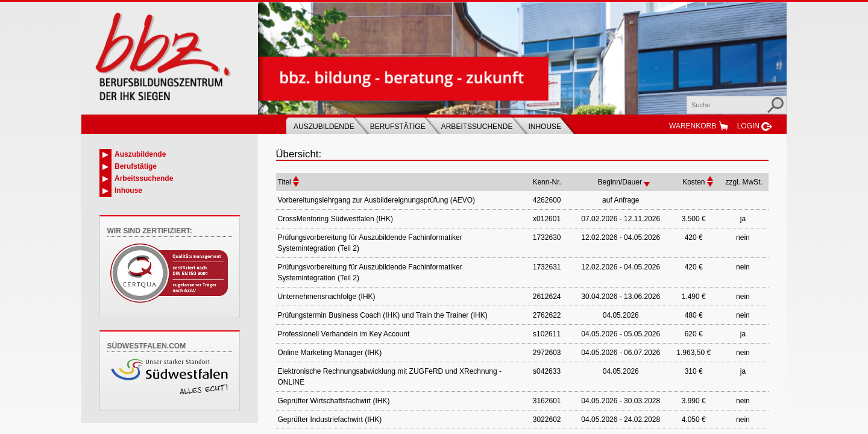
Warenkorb (693, 126)
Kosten (693, 182)
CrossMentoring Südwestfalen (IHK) (335, 219)
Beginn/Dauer (620, 182)
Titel (285, 182)
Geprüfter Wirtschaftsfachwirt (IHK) (334, 401)
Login (748, 126)
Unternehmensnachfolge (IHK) (327, 297)
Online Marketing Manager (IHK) (330, 353)
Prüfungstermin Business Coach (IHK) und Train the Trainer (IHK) (383, 315)
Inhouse (545, 127)
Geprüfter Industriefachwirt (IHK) (330, 420)
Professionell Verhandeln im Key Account (344, 334)
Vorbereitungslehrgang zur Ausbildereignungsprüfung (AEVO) (377, 200)
